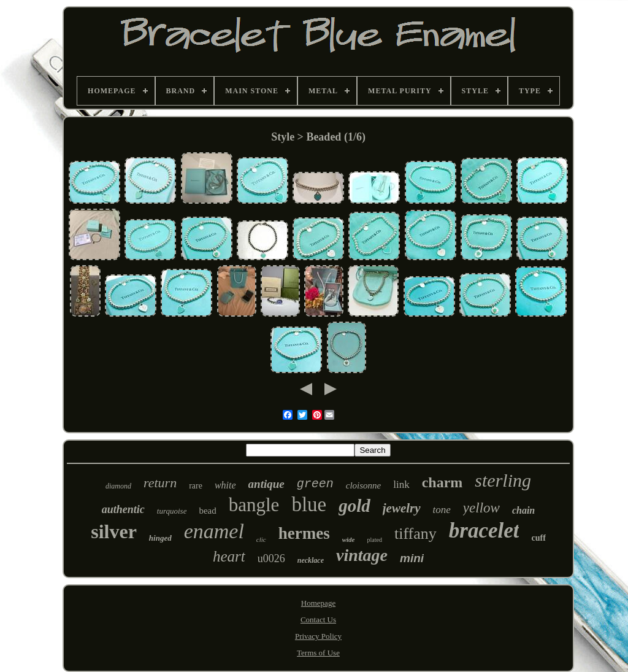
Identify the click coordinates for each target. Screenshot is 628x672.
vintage (362, 555)
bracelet (484, 531)
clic (261, 539)
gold (354, 506)
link (401, 485)
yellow (481, 508)
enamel (214, 531)
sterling (503, 480)
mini (412, 558)
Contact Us (318, 620)
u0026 (271, 558)
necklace (311, 560)
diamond (118, 486)
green (315, 484)
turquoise (172, 511)
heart (229, 556)
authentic (123, 509)
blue (309, 504)
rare (196, 486)
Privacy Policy (318, 636)
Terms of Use (318, 653)
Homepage (318, 603)
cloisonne (364, 485)
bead (207, 511)
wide (349, 539)
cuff (538, 538)
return (160, 483)
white (225, 485)
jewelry (402, 508)
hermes (304, 533)
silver (114, 531)
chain (523, 510)
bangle (254, 505)
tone (442, 510)
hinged (160, 538)
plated (375, 540)
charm (442, 482)
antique (266, 484)
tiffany (415, 534)
